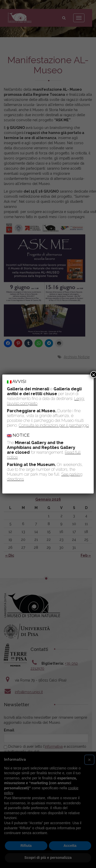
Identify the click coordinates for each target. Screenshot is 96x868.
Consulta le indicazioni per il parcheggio (54, 425)
